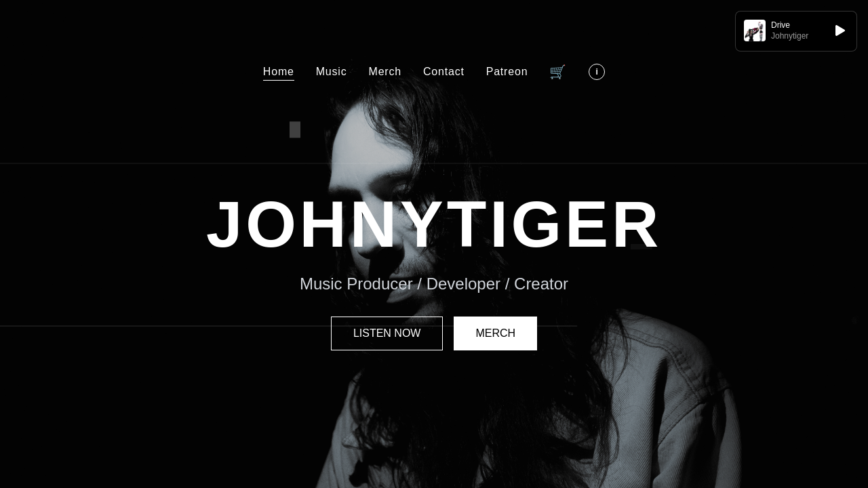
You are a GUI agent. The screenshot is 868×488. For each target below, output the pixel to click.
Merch (385, 72)
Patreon (507, 72)
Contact (444, 72)
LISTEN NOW (387, 333)
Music (332, 72)
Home (279, 72)
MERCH (495, 333)
